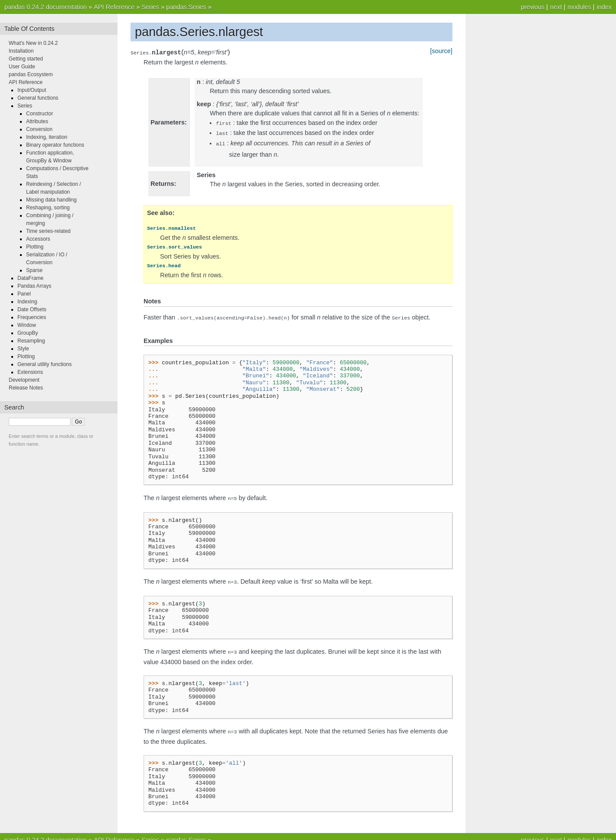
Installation (21, 51)
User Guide (22, 67)
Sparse (34, 270)
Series (150, 7)
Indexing (27, 302)
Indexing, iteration (47, 137)
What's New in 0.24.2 (33, 43)
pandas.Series (186, 7)
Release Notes (26, 388)
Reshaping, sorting (48, 208)
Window (27, 325)
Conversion (39, 129)
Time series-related (48, 231)
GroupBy (28, 333)
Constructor (40, 114)
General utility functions (45, 364)
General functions (38, 98)
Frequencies (32, 317)
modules (579, 7)
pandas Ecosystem (31, 74)
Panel (24, 294)
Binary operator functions (55, 145)
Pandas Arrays (34, 286)
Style (23, 349)
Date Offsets (32, 309)
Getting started (26, 59)
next (556, 7)
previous (532, 7)
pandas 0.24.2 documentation (46, 7)
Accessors (38, 239)
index (604, 7)
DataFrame (30, 278)
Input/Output (32, 90)
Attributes (37, 121)
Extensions (30, 372)
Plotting (35, 247)
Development (24, 380)
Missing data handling (51, 200)
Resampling (31, 341)
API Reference (114, 7)
